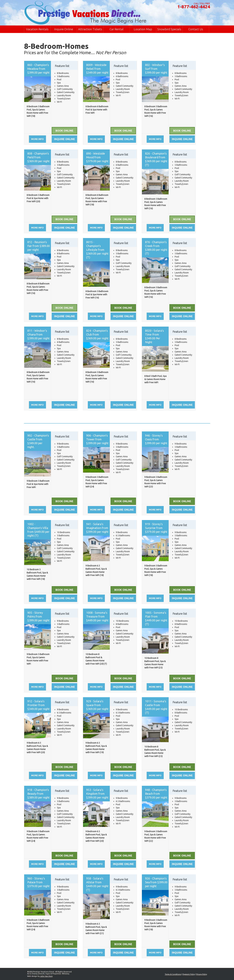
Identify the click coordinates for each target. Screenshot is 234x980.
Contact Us (196, 29)
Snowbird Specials (169, 29)
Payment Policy (189, 974)
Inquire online (65, 139)
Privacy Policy (202, 974)
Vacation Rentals (37, 29)
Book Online (64, 131)
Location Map (143, 29)
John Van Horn (46, 976)
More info (37, 139)
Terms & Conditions (173, 974)
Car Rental (117, 29)
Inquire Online (64, 29)
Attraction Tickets (90, 29)
